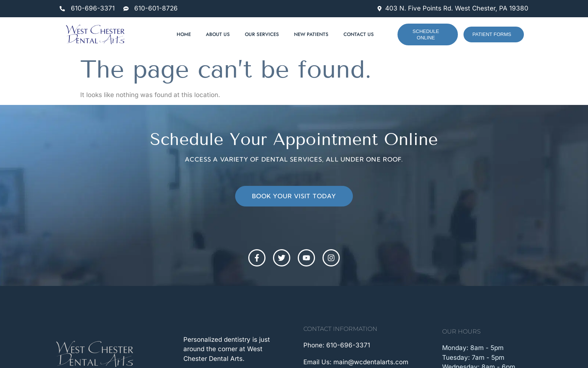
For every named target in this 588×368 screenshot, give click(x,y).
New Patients (311, 34)
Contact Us (359, 34)
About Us (218, 34)
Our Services (262, 34)
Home (184, 34)
